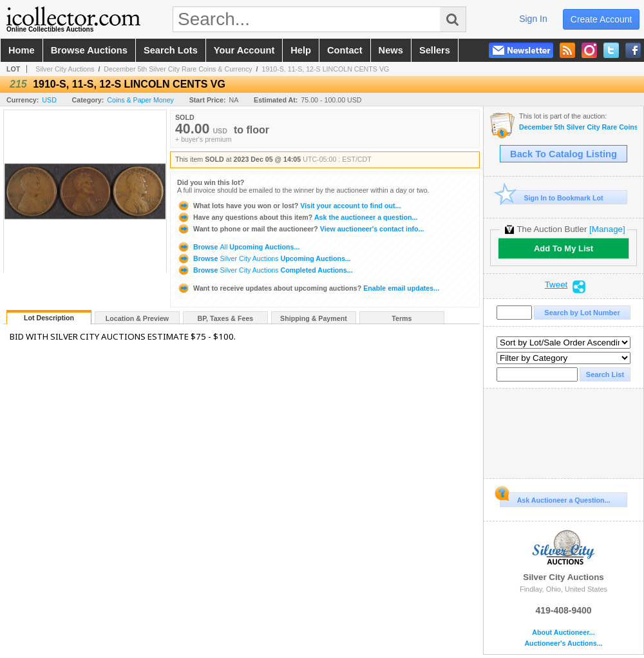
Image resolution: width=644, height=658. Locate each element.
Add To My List (563, 248)
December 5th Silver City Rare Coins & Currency (178, 69)
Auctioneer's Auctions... (563, 643)
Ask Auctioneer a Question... (555, 498)
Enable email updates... (308, 288)
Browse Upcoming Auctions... (238, 247)
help (301, 50)
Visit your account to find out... (289, 206)
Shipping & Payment (314, 318)
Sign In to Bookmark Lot (552, 198)
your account (244, 50)
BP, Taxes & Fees (226, 318)
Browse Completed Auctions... (265, 270)
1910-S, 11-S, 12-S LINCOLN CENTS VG (325, 69)
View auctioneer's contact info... (300, 229)
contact (345, 50)
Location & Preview (137, 318)
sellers (435, 50)
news (391, 50)
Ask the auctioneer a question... (297, 217)
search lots (171, 50)
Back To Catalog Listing (563, 154)
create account (601, 19)
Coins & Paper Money (140, 100)
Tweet (556, 285)
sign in (533, 19)
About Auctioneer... (563, 633)
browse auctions (89, 50)
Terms (402, 318)
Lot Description (49, 318)
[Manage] (607, 229)
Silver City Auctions (65, 69)
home (22, 50)
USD (49, 100)
